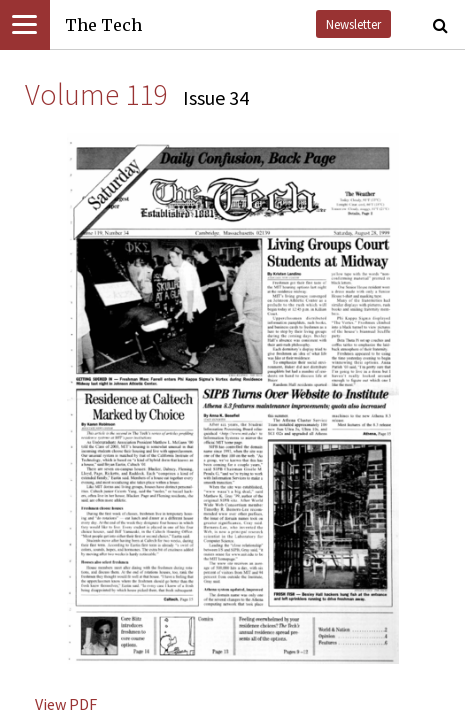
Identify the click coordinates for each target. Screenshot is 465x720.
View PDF (66, 704)
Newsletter (353, 24)
